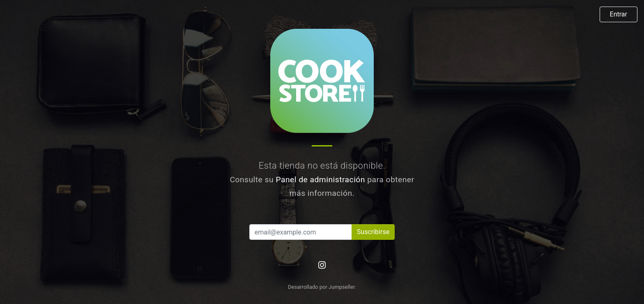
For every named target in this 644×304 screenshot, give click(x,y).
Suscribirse (373, 232)
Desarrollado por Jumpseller (321, 287)
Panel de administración (320, 180)
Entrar (619, 14)
